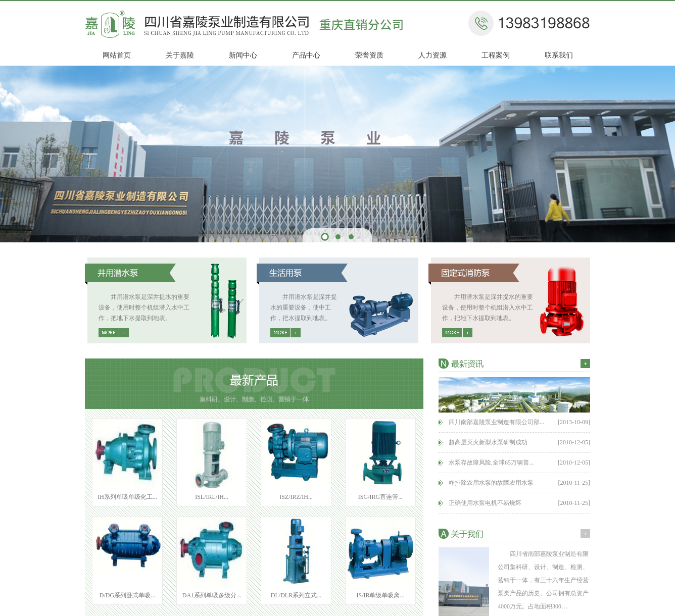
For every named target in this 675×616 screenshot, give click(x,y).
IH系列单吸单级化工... (127, 497)
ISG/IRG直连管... (380, 497)
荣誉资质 (369, 55)
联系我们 (559, 55)
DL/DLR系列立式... (296, 595)
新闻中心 (243, 55)
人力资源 (432, 55)
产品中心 (306, 55)
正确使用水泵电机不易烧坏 (485, 503)
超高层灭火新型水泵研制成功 (488, 442)
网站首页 (117, 55)
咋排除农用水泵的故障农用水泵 (491, 483)
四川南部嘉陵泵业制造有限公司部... (496, 422)
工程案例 (496, 55)
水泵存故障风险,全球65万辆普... (491, 463)
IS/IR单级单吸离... (380, 595)
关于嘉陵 (180, 55)
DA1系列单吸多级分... (212, 595)
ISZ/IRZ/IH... (296, 497)
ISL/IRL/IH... (212, 497)
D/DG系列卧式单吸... (127, 595)
